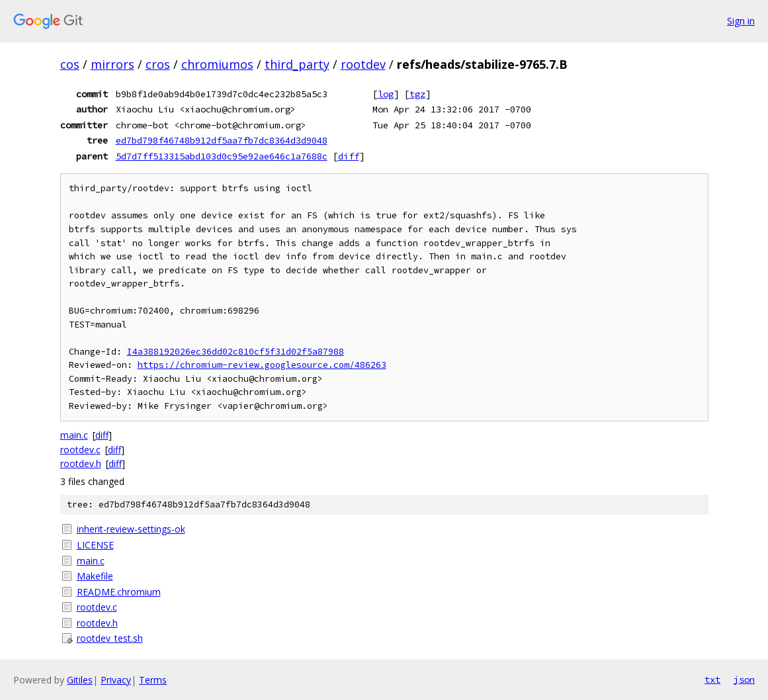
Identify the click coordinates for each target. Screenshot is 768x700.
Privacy (116, 680)
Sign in (741, 21)
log (386, 94)
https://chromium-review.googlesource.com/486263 (262, 365)
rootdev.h (81, 463)
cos (70, 64)
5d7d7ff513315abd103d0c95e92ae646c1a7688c (222, 156)
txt (712, 679)
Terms (153, 680)
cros (158, 64)
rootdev (363, 64)
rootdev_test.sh (110, 638)
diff (349, 156)
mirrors (112, 64)
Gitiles (80, 680)
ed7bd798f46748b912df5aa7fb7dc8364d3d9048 (222, 140)
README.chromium (119, 592)
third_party (297, 64)
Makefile (95, 576)
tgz (417, 94)
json (744, 679)
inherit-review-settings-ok (131, 529)
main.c (74, 435)
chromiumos (217, 64)
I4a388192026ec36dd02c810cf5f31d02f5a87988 (235, 352)
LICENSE (95, 545)
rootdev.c (80, 450)
